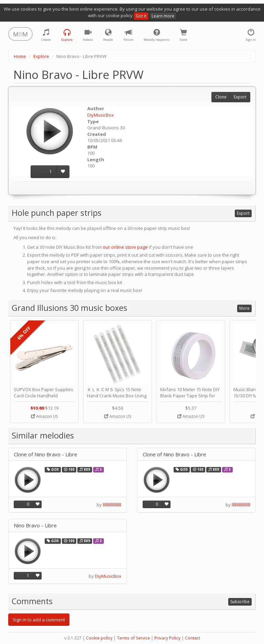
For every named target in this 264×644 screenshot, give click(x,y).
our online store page (125, 247)
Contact (192, 638)
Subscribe (240, 602)
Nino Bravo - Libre (35, 525)
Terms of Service (133, 638)
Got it (141, 16)
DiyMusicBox (101, 115)
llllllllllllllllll (112, 505)
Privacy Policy (167, 638)
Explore (41, 56)
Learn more (163, 16)
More (244, 308)
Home (20, 56)
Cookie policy (99, 638)
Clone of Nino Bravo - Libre (46, 454)
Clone (221, 97)
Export (240, 97)
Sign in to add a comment (39, 620)
